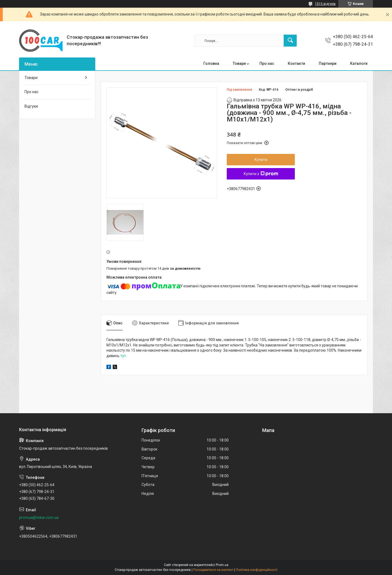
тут (123, 356)
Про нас (267, 63)
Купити (261, 160)
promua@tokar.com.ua (39, 518)
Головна (211, 63)
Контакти (296, 63)
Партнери (328, 63)
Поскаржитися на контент (213, 570)
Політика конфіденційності (257, 570)
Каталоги (359, 63)
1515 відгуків (325, 4)
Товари (239, 63)
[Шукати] (290, 41)
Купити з (261, 174)
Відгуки (31, 106)
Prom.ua (222, 565)
